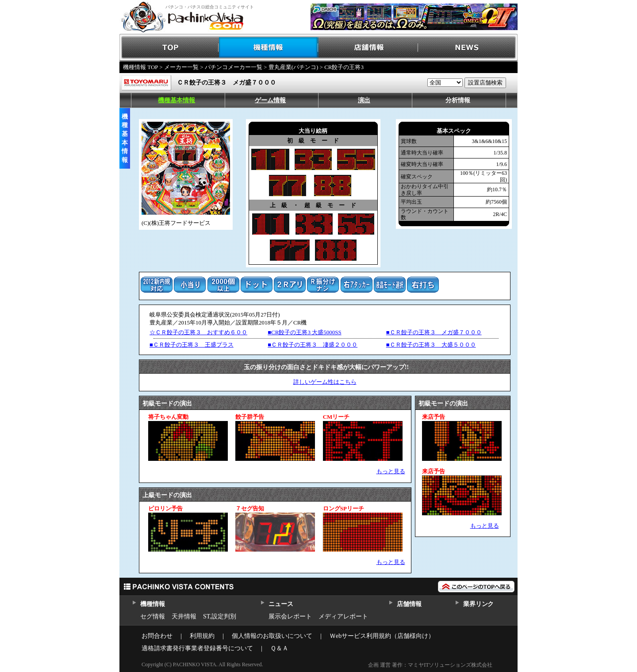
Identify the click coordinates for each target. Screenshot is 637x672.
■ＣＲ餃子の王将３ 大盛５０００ (431, 345)
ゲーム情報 (270, 100)
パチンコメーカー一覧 (234, 67)
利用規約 (202, 636)
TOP (169, 48)
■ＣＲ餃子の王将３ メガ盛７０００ (434, 332)
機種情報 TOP (140, 67)
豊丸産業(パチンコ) (294, 67)
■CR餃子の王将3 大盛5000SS (304, 332)
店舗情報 (368, 48)
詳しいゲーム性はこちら (325, 382)
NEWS (468, 48)
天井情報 (184, 616)
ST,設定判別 (220, 616)
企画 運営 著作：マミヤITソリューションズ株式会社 (430, 665)
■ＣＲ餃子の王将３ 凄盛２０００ (313, 345)
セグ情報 (153, 616)
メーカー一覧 (181, 67)
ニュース (281, 604)
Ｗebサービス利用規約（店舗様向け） (382, 636)
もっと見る (391, 471)
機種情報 (269, 48)
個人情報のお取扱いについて (272, 636)
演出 (364, 100)
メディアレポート (343, 616)
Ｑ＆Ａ (279, 648)
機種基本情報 (177, 100)
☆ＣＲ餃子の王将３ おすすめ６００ (198, 332)
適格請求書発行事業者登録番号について (197, 648)
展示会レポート (290, 616)
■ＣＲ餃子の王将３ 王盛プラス (192, 345)
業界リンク (478, 604)
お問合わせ (157, 636)
